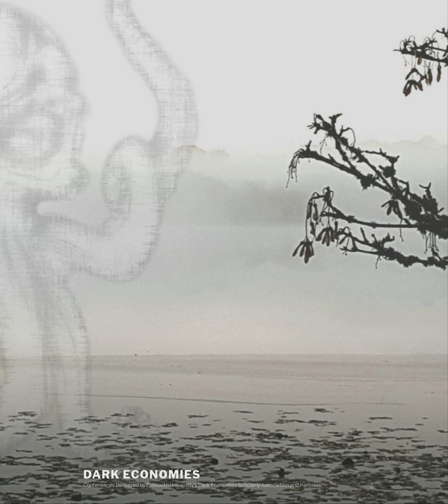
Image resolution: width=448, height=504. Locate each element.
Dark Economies (142, 474)
